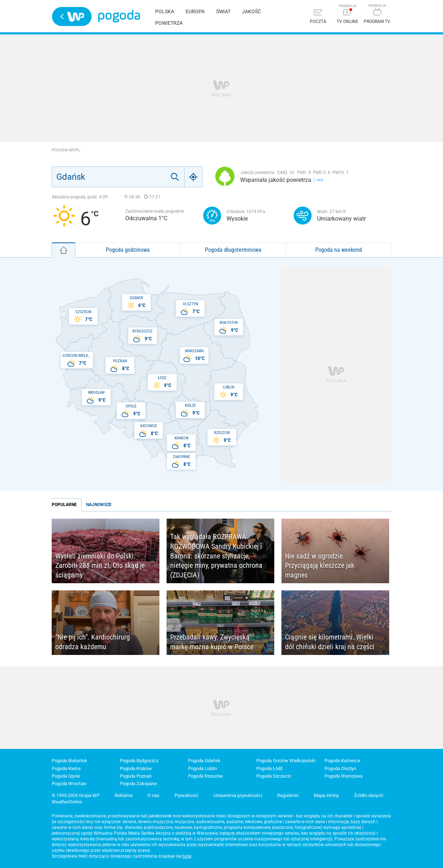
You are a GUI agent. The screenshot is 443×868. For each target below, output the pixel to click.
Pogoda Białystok (69, 761)
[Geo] (193, 177)
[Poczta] (318, 17)
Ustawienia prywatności (238, 795)
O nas (153, 795)
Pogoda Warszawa (344, 776)
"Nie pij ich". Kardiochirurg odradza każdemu (93, 642)
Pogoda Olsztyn (340, 768)
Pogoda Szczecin (274, 776)
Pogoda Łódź (269, 768)
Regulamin (288, 795)
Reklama (123, 795)
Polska (165, 11)
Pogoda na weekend (339, 250)
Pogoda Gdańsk (204, 761)
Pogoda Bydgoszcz (139, 761)
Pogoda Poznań (136, 776)
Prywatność (186, 795)
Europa (195, 11)
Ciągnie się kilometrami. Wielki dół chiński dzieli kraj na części (330, 642)
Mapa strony (326, 795)
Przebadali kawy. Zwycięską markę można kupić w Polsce (212, 642)
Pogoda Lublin (202, 768)
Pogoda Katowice (342, 761)
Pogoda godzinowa (128, 250)
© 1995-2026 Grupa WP (76, 795)
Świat (223, 11)
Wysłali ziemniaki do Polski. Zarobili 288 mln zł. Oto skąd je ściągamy (100, 565)
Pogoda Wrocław (69, 784)
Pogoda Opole (66, 776)
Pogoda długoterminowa (233, 250)
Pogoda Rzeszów (206, 776)
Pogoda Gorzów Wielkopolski (286, 761)
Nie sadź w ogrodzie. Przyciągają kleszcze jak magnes (320, 565)
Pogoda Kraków (136, 768)
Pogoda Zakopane (138, 784)
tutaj (187, 856)
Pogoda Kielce (66, 768)
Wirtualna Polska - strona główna (72, 16)
